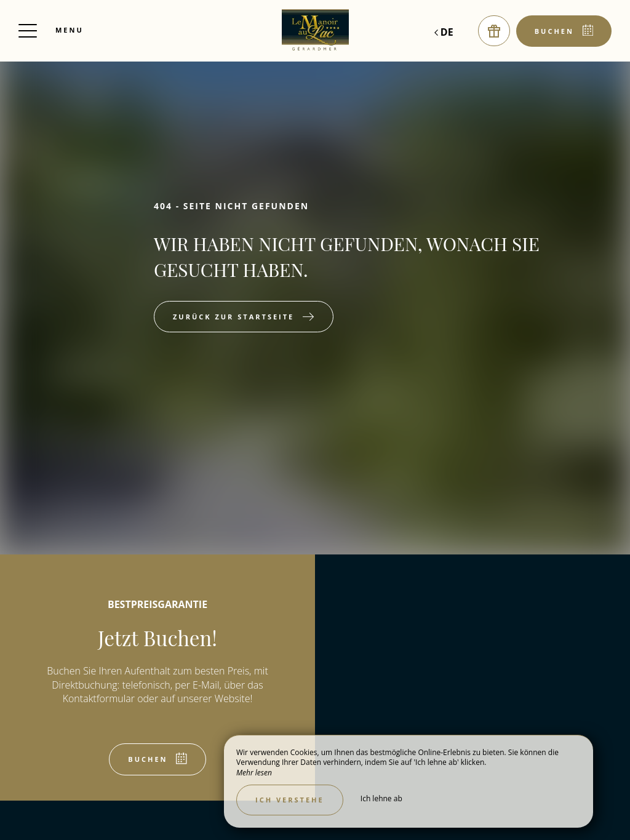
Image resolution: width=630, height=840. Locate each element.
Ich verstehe (290, 800)
